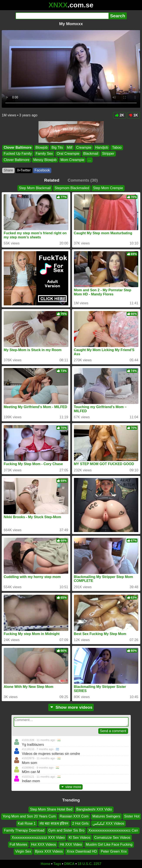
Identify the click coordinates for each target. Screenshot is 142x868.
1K (133, 115)
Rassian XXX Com (74, 817)
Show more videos (71, 707)
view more (71, 787)
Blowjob (42, 147)
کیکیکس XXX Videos (109, 823)
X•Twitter (24, 170)
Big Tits (57, 147)
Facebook (42, 170)
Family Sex (44, 154)
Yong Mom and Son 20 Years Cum (29, 817)
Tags (57, 864)
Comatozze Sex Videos (112, 838)
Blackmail (91, 154)
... (89, 160)
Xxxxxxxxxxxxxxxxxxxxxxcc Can (113, 831)
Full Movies (18, 844)
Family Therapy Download (24, 831)
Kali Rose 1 (27, 823)
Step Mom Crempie (108, 188)
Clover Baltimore (18, 147)
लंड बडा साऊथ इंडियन (54, 823)
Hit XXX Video (71, 844)
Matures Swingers (106, 817)
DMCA (69, 864)
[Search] (62, 16)
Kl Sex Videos (79, 838)
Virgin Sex (23, 852)
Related (52, 180)
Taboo (117, 147)
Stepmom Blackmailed (72, 188)
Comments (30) (83, 180)
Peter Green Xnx (114, 852)
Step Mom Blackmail (35, 188)
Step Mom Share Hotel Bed (51, 809)
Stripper (108, 154)
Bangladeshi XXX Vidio (94, 809)
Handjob (102, 147)
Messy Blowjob (45, 160)
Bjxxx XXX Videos (49, 852)
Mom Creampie (72, 160)
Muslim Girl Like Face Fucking (109, 844)
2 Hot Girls (80, 823)
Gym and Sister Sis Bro (66, 831)
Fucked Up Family (18, 154)
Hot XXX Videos (43, 844)
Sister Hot (132, 817)
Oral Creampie (68, 154)
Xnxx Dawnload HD (82, 852)
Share (8, 170)
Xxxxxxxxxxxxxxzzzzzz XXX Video (38, 838)
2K (119, 115)
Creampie (84, 147)
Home (45, 864)
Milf (70, 147)
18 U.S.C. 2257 (89, 864)
